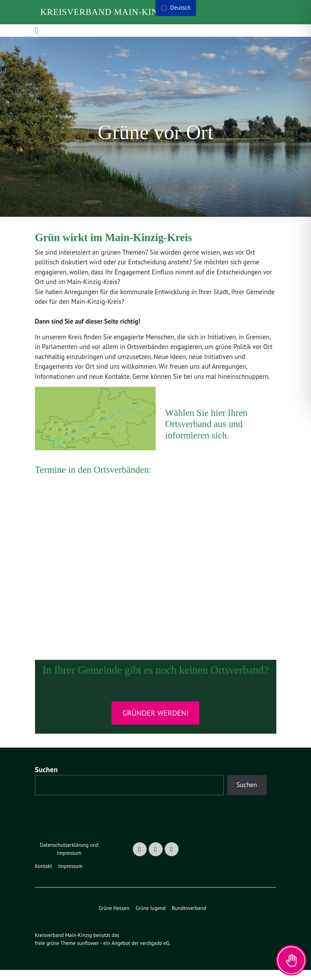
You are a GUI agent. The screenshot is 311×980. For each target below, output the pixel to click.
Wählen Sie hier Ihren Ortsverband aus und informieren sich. (206, 434)
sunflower (90, 953)
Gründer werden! (155, 723)
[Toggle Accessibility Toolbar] (291, 960)
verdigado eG (159, 953)
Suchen (48, 779)
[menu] (176, 8)
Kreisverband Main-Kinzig (107, 12)
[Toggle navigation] (37, 30)
